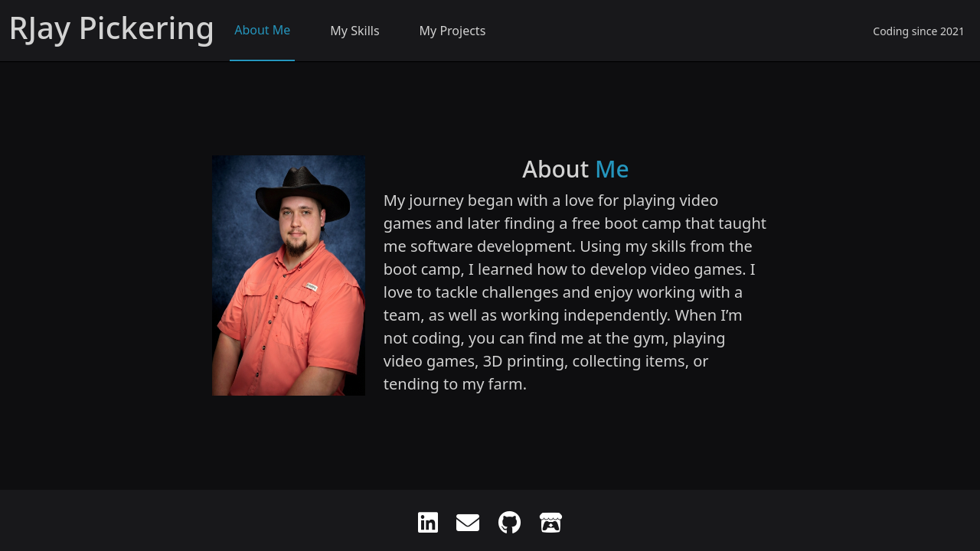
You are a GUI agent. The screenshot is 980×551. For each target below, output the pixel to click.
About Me (262, 30)
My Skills (354, 31)
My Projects (453, 31)
